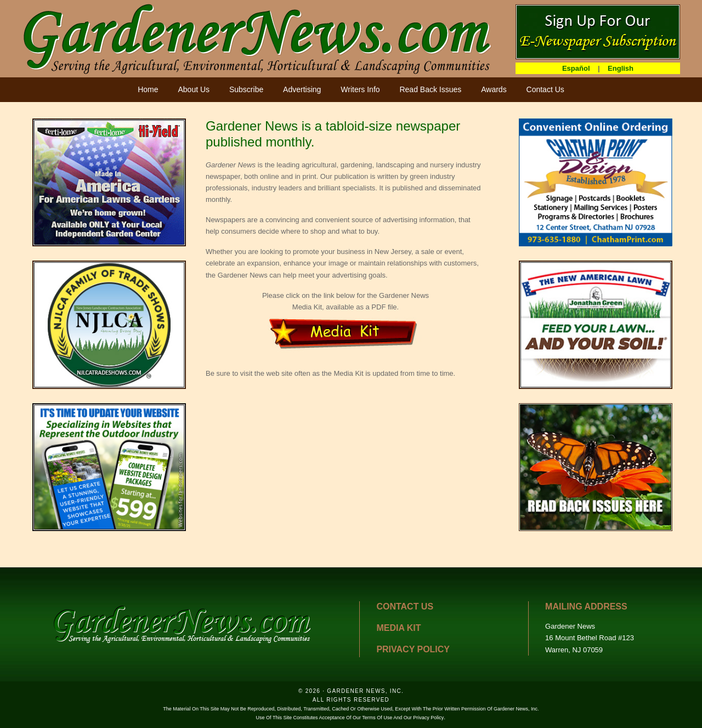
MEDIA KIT (398, 628)
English (621, 68)
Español (576, 68)
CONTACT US (405, 606)
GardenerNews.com (258, 38)
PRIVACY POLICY (413, 649)
